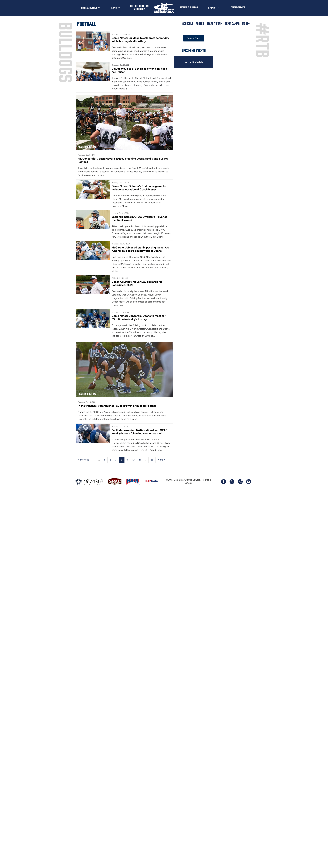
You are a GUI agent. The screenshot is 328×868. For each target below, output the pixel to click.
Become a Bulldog (189, 7)
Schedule (188, 23)
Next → (161, 460)
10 (133, 460)
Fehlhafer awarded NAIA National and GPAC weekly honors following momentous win (140, 432)
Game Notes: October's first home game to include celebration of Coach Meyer (139, 188)
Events (212, 7)
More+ (246, 23)
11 (140, 460)
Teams (113, 7)
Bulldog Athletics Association (139, 7)
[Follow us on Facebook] (224, 482)
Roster (200, 23)
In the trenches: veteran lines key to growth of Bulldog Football (117, 406)
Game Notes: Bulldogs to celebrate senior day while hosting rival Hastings (140, 40)
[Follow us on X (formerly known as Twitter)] (232, 482)
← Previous (83, 460)
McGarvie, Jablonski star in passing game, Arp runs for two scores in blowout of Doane (141, 249)
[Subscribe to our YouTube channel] (248, 482)
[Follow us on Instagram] (240, 482)
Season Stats (194, 38)
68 (152, 460)
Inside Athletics (89, 7)
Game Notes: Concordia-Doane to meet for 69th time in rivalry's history (139, 317)
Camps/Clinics (238, 7)
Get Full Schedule (194, 62)
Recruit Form (214, 23)
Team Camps (232, 23)
